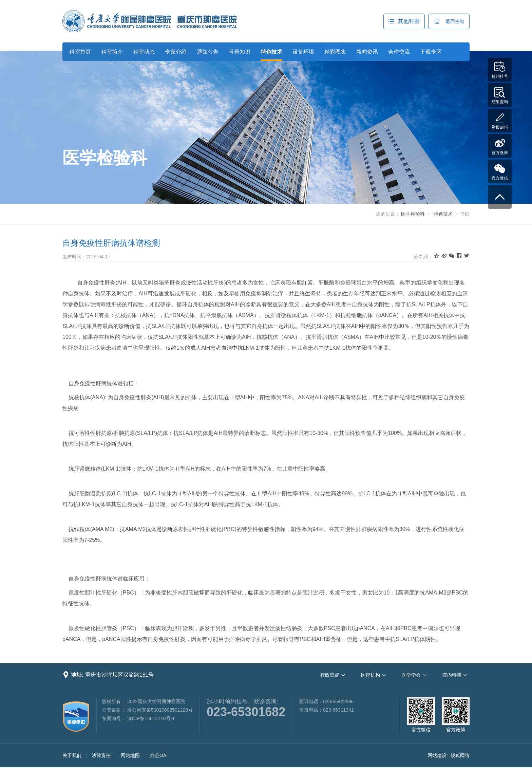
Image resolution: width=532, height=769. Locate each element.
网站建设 (437, 755)
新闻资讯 (367, 52)
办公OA (158, 755)
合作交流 (399, 52)
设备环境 (303, 52)
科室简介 (112, 52)
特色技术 (271, 52)
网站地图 (130, 755)
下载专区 (431, 52)
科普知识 (240, 52)
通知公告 (208, 52)
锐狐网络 (460, 755)
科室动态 (144, 52)
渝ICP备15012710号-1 (151, 718)
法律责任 (101, 755)
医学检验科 (105, 158)
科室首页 (80, 52)
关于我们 (72, 755)
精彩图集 (335, 52)
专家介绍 (176, 52)
